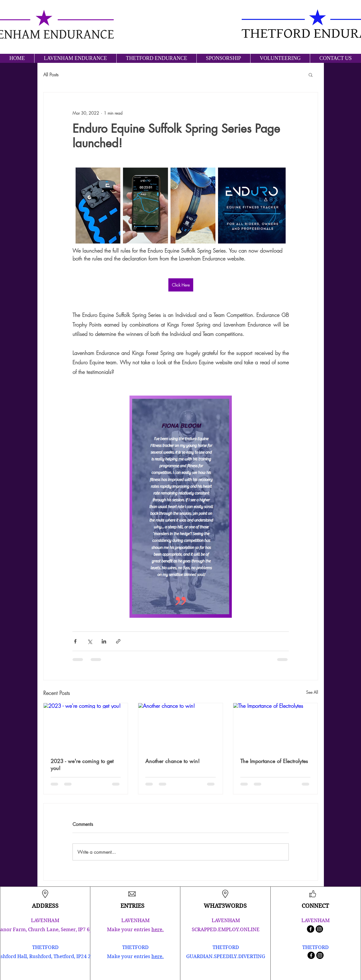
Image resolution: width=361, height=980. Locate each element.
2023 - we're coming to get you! (82, 765)
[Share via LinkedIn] (104, 641)
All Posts (51, 75)
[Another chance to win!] (180, 727)
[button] (311, 75)
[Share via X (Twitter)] (90, 641)
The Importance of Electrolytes (274, 761)
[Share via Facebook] (75, 641)
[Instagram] (319, 929)
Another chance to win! (172, 761)
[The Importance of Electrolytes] (275, 727)
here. (158, 929)
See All (312, 692)
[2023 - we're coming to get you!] (86, 727)
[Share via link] (118, 641)
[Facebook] (311, 929)
